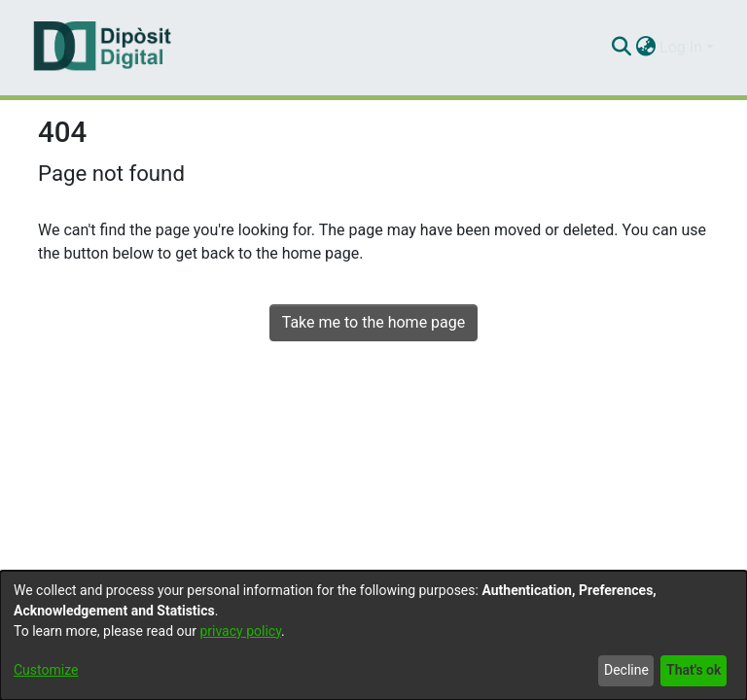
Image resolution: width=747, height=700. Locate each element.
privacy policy (240, 631)
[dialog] (373, 635)
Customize (46, 670)
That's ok (694, 670)
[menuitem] (645, 48)
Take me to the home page (374, 322)
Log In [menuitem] (681, 47)
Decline (626, 670)
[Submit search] (621, 48)
